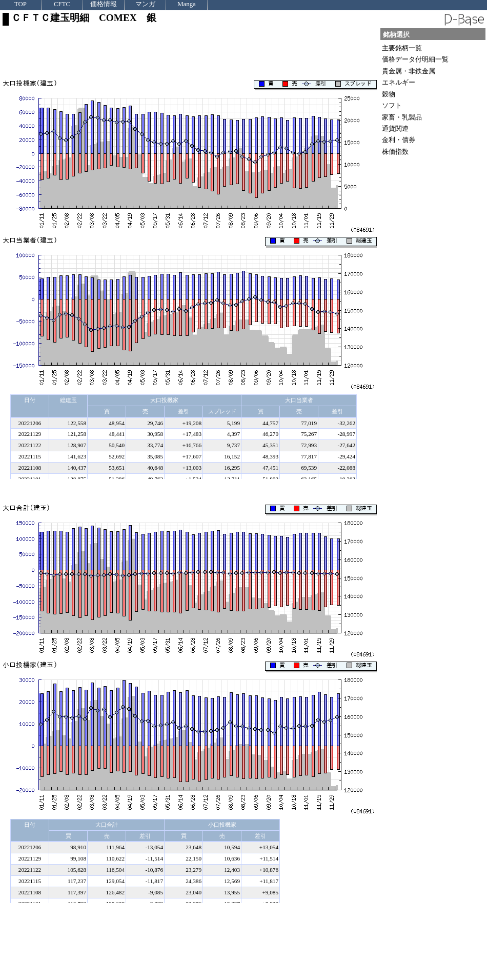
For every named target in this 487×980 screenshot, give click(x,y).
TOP (21, 4)
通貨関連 (395, 128)
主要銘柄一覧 (402, 48)
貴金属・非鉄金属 (409, 71)
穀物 (389, 94)
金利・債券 (399, 140)
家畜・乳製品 (402, 117)
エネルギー (399, 82)
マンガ (145, 4)
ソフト (392, 105)
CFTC (62, 4)
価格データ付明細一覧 (415, 59)
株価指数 (395, 152)
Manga (187, 4)
